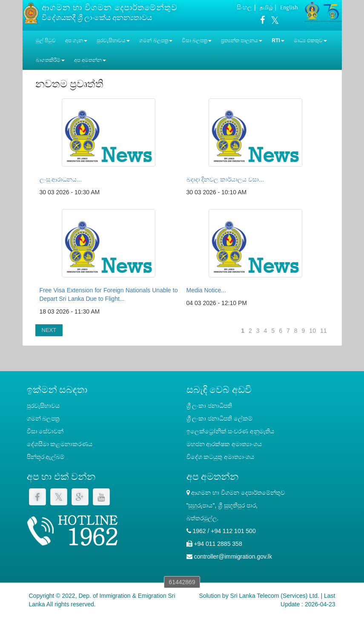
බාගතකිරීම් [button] (50, 60)
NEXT (49, 330)
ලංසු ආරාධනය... (61, 179)
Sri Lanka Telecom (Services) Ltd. (275, 596)
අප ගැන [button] (76, 40)
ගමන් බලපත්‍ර (43, 418)
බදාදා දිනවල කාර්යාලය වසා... (225, 179)
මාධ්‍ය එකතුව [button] (310, 40)
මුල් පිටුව (46, 40)
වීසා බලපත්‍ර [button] (197, 40)
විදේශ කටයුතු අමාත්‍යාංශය (221, 457)
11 (324, 331)
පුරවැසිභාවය (43, 406)
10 (312, 331)
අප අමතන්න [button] (90, 60)
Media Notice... (206, 290)
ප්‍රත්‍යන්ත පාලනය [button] (242, 40)
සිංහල (244, 7)
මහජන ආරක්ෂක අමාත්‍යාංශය (224, 444)
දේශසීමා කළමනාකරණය (60, 444)
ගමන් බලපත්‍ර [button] (156, 40)
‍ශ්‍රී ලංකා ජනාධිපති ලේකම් (220, 418)
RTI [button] (278, 40)
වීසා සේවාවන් (45, 431)
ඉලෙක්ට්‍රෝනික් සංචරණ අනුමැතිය (231, 431)
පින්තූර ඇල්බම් (46, 457)
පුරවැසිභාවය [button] (113, 40)
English (289, 7)
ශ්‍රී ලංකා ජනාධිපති (209, 406)
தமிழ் (266, 7)
